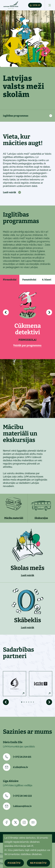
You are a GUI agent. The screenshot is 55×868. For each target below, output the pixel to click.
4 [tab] (29, 702)
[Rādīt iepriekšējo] (6, 312)
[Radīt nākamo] (49, 312)
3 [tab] (26, 702)
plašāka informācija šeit (18, 846)
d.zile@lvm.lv (15, 767)
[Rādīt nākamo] (49, 702)
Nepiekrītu (38, 863)
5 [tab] (31, 702)
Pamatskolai (29, 280)
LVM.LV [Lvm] (35, 5)
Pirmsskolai (10, 280)
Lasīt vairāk (10, 192)
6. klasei (47, 280)
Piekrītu (14, 863)
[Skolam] (11, 5)
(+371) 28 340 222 (17, 796)
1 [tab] (22, 702)
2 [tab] (24, 702)
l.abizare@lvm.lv (17, 806)
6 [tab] (33, 702)
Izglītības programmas (16, 116)
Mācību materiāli (14, 518)
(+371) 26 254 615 (17, 757)
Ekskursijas (41, 518)
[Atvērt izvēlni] (48, 5)
